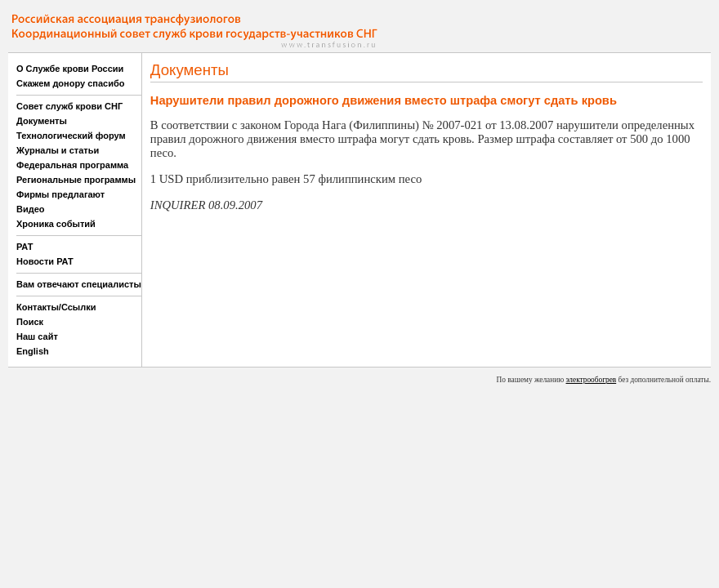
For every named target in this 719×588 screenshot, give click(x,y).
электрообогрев (592, 380)
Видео (31, 209)
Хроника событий (56, 224)
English (33, 351)
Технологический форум (71, 136)
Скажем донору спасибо (70, 83)
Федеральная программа (72, 165)
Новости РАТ (45, 261)
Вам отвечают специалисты (79, 284)
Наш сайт (37, 336)
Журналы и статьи (58, 150)
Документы (42, 121)
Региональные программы (76, 180)
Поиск (30, 322)
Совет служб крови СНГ (69, 106)
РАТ (25, 247)
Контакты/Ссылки (56, 307)
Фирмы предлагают (60, 194)
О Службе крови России (70, 69)
